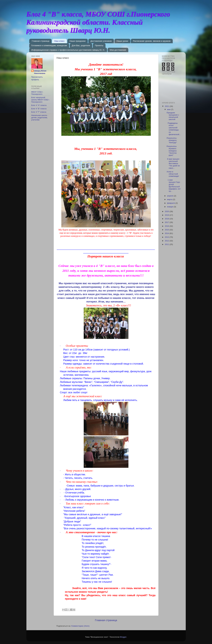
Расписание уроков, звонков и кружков (152, 41)
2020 (167, 211)
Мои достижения (118, 50)
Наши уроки (122, 41)
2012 (167, 241)
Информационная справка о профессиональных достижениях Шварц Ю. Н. (68, 50)
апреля (170, 196)
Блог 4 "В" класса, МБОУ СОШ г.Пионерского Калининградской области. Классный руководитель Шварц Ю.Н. (98, 22)
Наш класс (59, 41)
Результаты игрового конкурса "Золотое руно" (172, 151)
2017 (167, 222)
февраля (171, 203)
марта (170, 199)
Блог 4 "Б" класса (39, 109)
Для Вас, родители (81, 45)
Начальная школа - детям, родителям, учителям (40, 118)
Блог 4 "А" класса (39, 105)
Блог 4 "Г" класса (39, 112)
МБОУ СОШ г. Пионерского (37, 93)
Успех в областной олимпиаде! (173, 174)
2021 (167, 106)
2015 (167, 230)
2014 (167, 233)
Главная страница (41, 41)
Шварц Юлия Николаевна (40, 72)
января (170, 207)
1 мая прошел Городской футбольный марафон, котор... (174, 186)
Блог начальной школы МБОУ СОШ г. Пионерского (40, 100)
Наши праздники (77, 41)
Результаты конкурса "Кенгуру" (172, 140)
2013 (167, 237)
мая (169, 109)
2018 (167, 219)
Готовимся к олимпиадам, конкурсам (49, 45)
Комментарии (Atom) (80, 626)
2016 (167, 226)
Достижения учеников (101, 41)
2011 (167, 244)
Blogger (123, 637)
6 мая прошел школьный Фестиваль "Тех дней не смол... (173, 164)
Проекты (99, 45)
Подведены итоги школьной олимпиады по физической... (174, 129)
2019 (167, 215)
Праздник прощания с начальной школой (173, 116)
